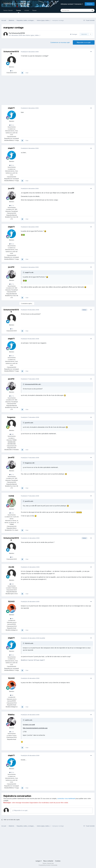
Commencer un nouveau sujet (60, 42)
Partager (74, 34)
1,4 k (12, 513)
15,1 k (12, 125)
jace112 (11, 188)
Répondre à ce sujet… (20, 810)
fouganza (11, 417)
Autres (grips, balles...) (33, 35)
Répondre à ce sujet (84, 42)
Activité (27, 10)
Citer (27, 73)
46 (12, 619)
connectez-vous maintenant (66, 798)
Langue (39, 861)
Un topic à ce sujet (29, 724)
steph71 (11, 108)
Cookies (58, 861)
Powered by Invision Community (48, 865)
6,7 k (12, 206)
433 (12, 584)
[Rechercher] (71, 10)
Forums (19, 11)
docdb (11, 567)
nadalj (11, 496)
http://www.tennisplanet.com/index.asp (35, 728)
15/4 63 (11, 601)
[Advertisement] (24, 91)
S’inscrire (90, 4)
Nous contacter (48, 861)
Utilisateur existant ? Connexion (72, 4)
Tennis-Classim (8, 10)
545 (12, 434)
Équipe (34, 10)
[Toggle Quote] (24, 272)
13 (12, 71)
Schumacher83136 (18, 33)
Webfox (11, 715)
